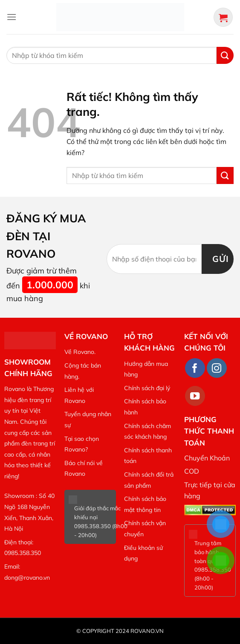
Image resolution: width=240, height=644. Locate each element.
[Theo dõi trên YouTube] (195, 396)
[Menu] (12, 17)
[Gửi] (225, 55)
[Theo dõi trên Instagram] (217, 368)
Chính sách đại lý (147, 388)
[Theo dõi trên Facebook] (195, 368)
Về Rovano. (80, 352)
